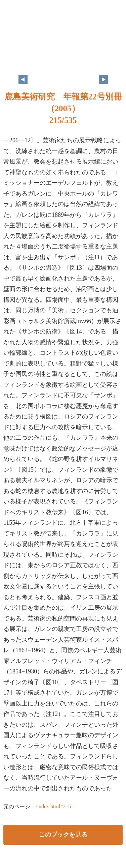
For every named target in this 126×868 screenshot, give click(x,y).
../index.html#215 (52, 806)
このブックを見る (63, 835)
